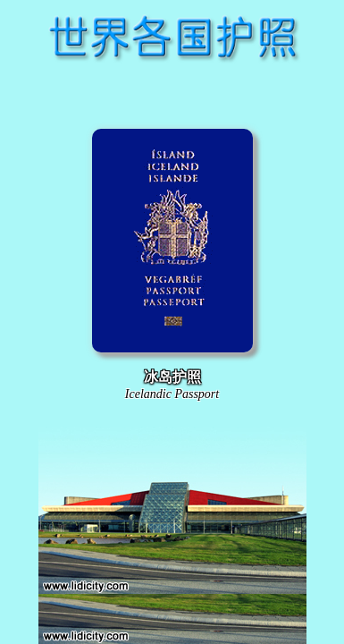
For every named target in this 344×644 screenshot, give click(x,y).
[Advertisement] (172, 93)
